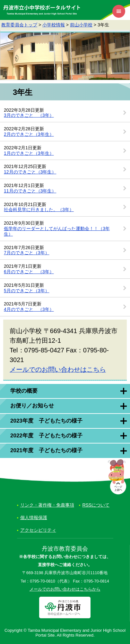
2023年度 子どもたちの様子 (46, 421)
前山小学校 (81, 25)
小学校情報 (54, 25)
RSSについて (96, 505)
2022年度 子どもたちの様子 (46, 436)
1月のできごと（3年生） (29, 153)
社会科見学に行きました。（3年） (39, 210)
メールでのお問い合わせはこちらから (65, 589)
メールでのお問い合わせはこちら (58, 369)
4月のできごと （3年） (29, 309)
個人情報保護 (34, 518)
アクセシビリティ (38, 530)
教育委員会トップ (19, 25)
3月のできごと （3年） (29, 115)
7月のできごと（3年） (27, 253)
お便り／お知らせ (32, 406)
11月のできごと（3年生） (30, 191)
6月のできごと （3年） (29, 272)
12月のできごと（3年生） (30, 172)
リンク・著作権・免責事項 (47, 505)
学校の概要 (24, 391)
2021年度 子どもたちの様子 (46, 450)
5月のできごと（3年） (27, 291)
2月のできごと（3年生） (29, 134)
